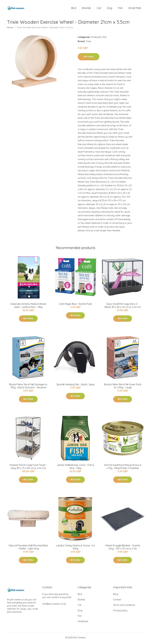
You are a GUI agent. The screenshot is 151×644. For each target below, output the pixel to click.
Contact (117, 601)
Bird (74, 9)
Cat (99, 9)
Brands (86, 9)
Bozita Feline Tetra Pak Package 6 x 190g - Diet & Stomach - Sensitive (28, 388)
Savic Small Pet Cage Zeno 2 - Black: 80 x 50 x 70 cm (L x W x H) (123, 307)
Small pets (135, 9)
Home (10, 29)
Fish (120, 9)
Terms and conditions (124, 606)
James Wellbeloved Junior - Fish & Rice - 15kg (75, 468)
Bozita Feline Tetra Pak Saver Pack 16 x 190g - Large (123, 388)
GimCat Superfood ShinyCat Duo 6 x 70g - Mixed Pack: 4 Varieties (123, 468)
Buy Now (89, 58)
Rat (105, 38)
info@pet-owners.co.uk (54, 605)
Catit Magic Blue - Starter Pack (75, 305)
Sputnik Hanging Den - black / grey (75, 386)
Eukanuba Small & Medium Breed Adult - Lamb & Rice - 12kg (28, 307)
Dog (109, 9)
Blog (116, 596)
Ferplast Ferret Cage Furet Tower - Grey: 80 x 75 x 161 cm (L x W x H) (28, 468)
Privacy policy (120, 612)
